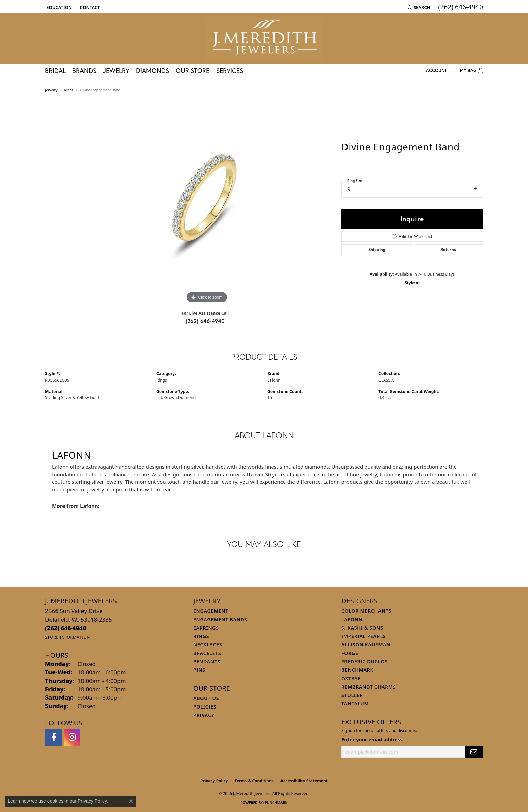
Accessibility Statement (304, 781)
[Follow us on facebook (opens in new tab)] (54, 737)
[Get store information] (68, 637)
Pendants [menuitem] (207, 661)
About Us (206, 698)
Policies (205, 707)
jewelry (51, 90)
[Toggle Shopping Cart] (471, 71)
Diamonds (153, 71)
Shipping (377, 250)
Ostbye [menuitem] (351, 678)
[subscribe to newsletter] (474, 752)
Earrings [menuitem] (206, 628)
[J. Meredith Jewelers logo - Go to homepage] (264, 39)
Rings (69, 90)
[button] (58, 7)
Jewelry (116, 71)
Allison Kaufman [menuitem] (366, 645)
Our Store (193, 71)
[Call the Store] (66, 628)
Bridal (55, 71)
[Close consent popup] (131, 801)
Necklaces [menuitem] (208, 645)
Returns (449, 250)
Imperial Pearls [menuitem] (364, 636)
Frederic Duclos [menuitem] (365, 661)
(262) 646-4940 (205, 321)
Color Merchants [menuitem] (366, 611)
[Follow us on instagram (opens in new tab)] (72, 737)
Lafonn (274, 380)
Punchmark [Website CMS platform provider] (276, 803)
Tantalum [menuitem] (355, 704)
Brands (84, 71)
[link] (89, 7)
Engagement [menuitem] (211, 611)
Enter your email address (372, 739)
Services (230, 71)
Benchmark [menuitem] (357, 670)
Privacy (204, 715)
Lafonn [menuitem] (352, 619)
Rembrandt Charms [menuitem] (369, 687)
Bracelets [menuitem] (207, 653)
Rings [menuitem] (201, 636)
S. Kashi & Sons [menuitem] (362, 628)
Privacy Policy (214, 781)
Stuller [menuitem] (352, 695)
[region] (207, 204)
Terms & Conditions (254, 781)
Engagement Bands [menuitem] (220, 619)
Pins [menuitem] (199, 670)
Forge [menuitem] (350, 653)
